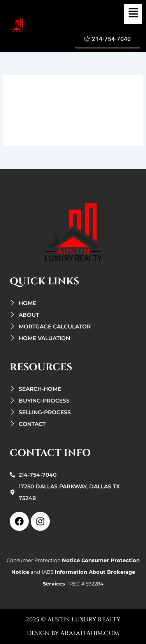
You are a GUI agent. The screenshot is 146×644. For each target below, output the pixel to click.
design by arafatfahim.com (73, 633)
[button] (133, 14)
